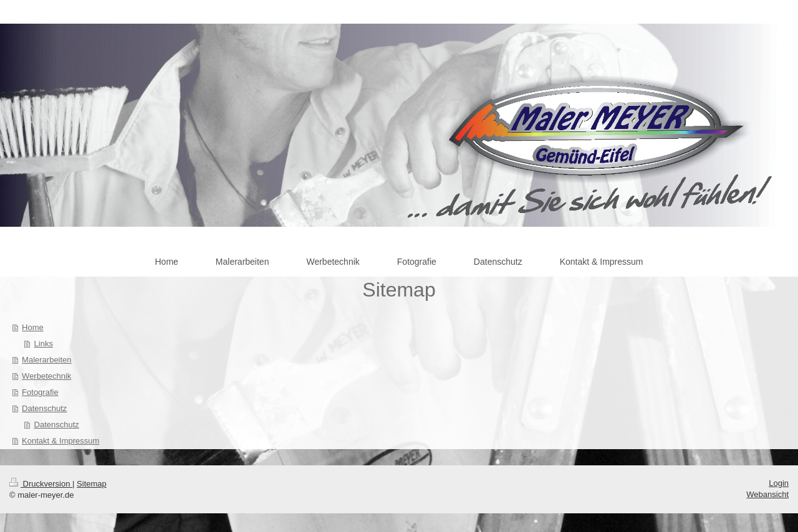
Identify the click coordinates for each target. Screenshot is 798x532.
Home (33, 327)
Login (779, 483)
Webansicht (767, 494)
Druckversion (41, 484)
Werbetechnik (46, 376)
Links (44, 344)
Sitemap (92, 484)
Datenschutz (44, 408)
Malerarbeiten (47, 360)
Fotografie (40, 392)
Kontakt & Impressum (60, 441)
